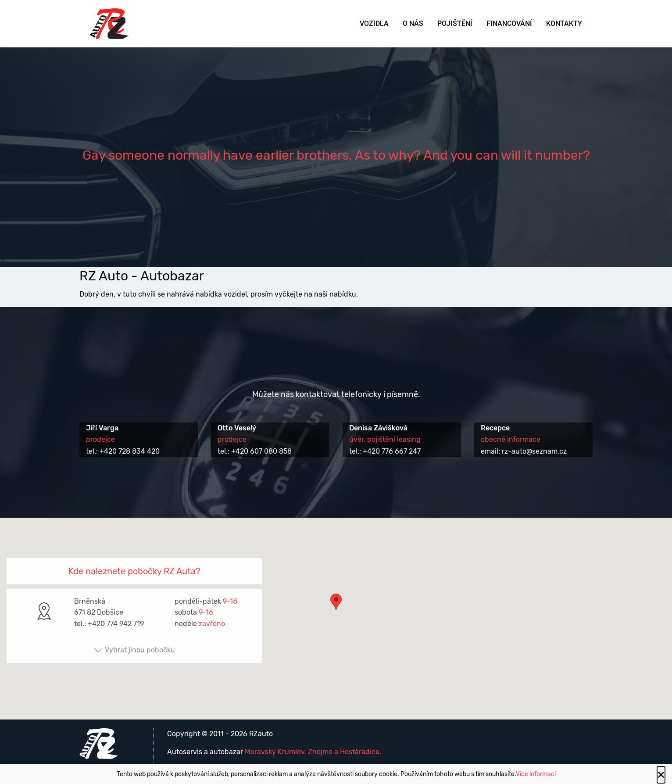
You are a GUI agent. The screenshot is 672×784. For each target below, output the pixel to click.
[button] (336, 610)
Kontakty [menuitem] (564, 23)
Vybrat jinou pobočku (134, 650)
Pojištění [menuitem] (455, 23)
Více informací (536, 774)
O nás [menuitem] (413, 23)
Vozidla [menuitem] (374, 23)
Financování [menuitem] (509, 23)
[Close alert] (661, 775)
